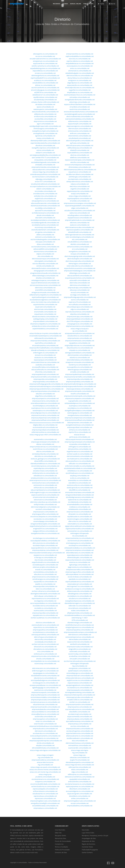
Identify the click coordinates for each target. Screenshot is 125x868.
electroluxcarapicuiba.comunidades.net (80, 261)
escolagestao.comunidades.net (45, 601)
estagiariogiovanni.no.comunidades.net (80, 627)
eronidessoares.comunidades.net (45, 194)
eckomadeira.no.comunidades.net (80, 524)
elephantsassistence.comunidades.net (80, 326)
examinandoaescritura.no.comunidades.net (80, 95)
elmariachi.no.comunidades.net (45, 647)
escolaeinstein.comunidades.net (80, 179)
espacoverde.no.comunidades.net (45, 63)
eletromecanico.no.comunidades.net (45, 668)
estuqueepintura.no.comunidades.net (45, 201)
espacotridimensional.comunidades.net (45, 283)
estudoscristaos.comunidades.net (45, 471)
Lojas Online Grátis (88, 833)
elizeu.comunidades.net (80, 770)
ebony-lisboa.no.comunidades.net (80, 78)
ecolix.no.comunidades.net (80, 478)
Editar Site (58, 833)
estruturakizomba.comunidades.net (45, 264)
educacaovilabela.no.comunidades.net (45, 712)
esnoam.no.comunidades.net (45, 355)
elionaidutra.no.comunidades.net (45, 649)
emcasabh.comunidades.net (80, 659)
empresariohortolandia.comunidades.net (45, 341)
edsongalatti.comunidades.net (45, 261)
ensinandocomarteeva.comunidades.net (80, 492)
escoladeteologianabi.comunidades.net (45, 162)
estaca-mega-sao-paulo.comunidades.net (45, 767)
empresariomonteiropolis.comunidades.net (80, 396)
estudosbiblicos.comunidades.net (80, 242)
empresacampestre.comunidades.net (45, 398)
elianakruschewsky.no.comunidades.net (45, 350)
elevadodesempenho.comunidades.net (80, 762)
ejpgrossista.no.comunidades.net (80, 567)
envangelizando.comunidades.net (45, 133)
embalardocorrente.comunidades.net (45, 326)
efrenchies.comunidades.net (45, 372)
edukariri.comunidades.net (45, 153)
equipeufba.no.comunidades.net (45, 582)
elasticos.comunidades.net (45, 623)
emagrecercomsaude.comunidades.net (80, 362)
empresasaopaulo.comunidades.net (80, 690)
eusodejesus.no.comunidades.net (80, 408)
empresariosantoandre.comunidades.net (45, 707)
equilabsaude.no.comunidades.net (80, 517)
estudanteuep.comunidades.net (45, 100)
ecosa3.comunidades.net (80, 292)
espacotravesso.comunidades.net (80, 683)
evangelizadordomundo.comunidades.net (80, 100)
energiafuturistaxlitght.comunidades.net (45, 803)
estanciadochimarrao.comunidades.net (45, 362)
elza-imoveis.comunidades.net (45, 560)
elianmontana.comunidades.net (45, 251)
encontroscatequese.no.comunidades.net (45, 517)
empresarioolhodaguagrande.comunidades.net (46, 384)
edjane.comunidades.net (45, 254)
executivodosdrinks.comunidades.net (45, 112)
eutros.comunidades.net (80, 300)
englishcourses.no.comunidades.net (80, 680)
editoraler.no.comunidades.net (80, 606)
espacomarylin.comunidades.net (80, 124)
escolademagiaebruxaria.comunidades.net (80, 114)
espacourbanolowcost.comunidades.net (80, 560)
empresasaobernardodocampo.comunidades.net (47, 553)
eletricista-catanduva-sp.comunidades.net (45, 502)
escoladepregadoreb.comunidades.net (45, 223)
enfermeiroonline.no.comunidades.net (45, 432)
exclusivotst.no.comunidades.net (45, 485)
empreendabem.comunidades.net (45, 321)
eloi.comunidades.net (45, 256)
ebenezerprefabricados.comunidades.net (45, 141)
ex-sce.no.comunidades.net (45, 56)
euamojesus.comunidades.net (80, 406)
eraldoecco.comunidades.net (80, 507)
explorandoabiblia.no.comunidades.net (80, 56)
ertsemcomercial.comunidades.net (45, 497)
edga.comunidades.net (80, 772)
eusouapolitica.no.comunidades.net (80, 367)
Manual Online (76, 4)
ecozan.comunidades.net (80, 803)
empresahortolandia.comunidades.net (45, 167)
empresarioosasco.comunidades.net (80, 512)
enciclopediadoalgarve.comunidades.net (45, 680)
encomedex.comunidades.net (45, 191)
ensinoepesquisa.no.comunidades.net (80, 543)
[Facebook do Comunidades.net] (108, 864)
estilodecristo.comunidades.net (45, 196)
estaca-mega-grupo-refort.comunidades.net (45, 435)
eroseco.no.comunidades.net (45, 73)
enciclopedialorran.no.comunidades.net (45, 661)
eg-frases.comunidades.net (80, 143)
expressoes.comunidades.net (45, 798)
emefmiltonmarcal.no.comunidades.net (80, 625)
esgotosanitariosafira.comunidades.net (80, 529)
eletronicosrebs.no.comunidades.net (80, 76)
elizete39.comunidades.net (80, 150)
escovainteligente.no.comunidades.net (80, 791)
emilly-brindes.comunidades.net (45, 504)
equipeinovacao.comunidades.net (80, 218)
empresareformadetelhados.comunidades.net (46, 348)
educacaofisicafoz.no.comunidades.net (45, 370)
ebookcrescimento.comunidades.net (45, 317)
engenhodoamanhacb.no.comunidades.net (45, 526)
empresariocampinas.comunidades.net (80, 550)
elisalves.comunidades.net (45, 278)
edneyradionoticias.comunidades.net (80, 182)
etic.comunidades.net (80, 239)
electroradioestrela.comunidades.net (80, 116)
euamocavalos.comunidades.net (45, 610)
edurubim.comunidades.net (45, 218)
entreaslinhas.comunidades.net (80, 745)
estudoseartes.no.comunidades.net (45, 794)
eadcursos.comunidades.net (80, 213)
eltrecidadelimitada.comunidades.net (45, 748)
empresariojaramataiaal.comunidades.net (80, 442)
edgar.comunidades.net (80, 208)
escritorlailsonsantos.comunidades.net (45, 247)
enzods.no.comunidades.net (45, 570)
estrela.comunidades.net (45, 266)
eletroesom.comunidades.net (45, 731)
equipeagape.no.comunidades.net (45, 673)
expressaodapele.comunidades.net (45, 789)
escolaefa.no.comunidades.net (45, 608)
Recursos (57, 4)
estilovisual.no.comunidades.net (45, 654)
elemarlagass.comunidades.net (80, 264)
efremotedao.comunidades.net (80, 167)
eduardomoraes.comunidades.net (45, 704)
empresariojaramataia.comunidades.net (45, 391)
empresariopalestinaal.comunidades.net (80, 374)
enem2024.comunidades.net (45, 290)
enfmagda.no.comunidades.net (80, 447)
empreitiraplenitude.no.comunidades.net (80, 220)
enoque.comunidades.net (80, 254)
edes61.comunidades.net (45, 189)
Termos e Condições (61, 847)
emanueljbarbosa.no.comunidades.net (45, 714)
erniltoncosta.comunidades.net (45, 116)
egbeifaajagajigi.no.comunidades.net (45, 688)
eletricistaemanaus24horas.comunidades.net (80, 170)
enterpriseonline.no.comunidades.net (80, 54)
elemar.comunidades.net (45, 444)
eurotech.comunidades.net (45, 509)
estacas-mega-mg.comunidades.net (45, 172)
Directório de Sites (61, 852)
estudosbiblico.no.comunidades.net (45, 83)
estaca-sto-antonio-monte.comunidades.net (45, 770)
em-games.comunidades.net (45, 232)
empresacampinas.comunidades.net (45, 550)
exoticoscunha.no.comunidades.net (80, 485)
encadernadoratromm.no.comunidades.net (45, 59)
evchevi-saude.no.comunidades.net (80, 454)
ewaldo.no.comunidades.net (45, 584)
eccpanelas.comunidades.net (80, 444)
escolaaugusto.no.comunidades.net (45, 683)
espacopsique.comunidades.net (45, 360)
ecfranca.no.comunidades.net (80, 430)
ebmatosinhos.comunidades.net (80, 449)
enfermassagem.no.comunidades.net (45, 671)
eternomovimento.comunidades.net (80, 456)
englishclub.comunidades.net (45, 198)
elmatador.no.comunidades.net (80, 514)
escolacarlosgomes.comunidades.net (80, 731)
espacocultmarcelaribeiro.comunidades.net (80, 104)
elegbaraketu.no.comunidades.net (45, 425)
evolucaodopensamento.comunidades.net (45, 736)
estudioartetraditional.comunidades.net (45, 184)
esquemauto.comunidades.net (45, 314)
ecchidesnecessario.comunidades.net (45, 213)
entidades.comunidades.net (45, 165)
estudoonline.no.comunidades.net (80, 336)
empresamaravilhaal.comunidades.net (45, 420)
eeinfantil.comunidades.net (80, 644)
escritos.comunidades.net (80, 726)
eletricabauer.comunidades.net (45, 596)
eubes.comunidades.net (80, 610)
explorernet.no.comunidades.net (80, 500)
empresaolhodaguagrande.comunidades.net (80, 297)
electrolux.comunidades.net (80, 186)
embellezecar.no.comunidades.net (80, 471)
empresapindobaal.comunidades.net (80, 319)
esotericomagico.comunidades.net (80, 519)
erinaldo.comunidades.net (80, 372)
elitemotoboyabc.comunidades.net (80, 557)
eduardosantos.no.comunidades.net (80, 348)
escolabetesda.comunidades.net (80, 502)
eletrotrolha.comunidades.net (45, 639)
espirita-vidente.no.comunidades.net (80, 61)
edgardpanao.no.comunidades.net (80, 83)
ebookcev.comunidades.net (45, 145)
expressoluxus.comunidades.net (45, 796)
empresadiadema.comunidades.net (80, 806)
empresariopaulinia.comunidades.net (80, 630)
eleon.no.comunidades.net (45, 589)
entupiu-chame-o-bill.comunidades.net (45, 102)
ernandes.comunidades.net (80, 201)
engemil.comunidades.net (80, 189)
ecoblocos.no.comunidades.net (45, 80)
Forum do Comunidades (63, 841)
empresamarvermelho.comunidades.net (45, 377)
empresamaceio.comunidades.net (80, 338)
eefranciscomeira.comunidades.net (80, 247)
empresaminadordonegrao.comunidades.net (80, 384)
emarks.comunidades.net (45, 659)
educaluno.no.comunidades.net (45, 574)
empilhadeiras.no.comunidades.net (80, 92)
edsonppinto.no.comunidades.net (45, 54)
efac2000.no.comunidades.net (80, 490)
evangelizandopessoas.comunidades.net (80, 601)
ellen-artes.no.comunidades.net (80, 521)
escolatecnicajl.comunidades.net (80, 714)
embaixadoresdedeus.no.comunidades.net (80, 548)
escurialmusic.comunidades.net (80, 608)
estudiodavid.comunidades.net (80, 138)
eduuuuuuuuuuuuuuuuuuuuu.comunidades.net (47, 423)
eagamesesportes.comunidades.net (80, 191)
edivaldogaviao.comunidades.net (80, 594)
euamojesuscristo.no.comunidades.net (45, 408)
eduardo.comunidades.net (45, 394)
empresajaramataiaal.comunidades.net (45, 442)
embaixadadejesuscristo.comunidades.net (80, 403)
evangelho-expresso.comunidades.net (45, 148)
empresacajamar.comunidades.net (45, 719)
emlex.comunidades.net (80, 798)
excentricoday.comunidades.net (80, 654)
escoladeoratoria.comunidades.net (45, 606)
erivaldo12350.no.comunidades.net (80, 700)
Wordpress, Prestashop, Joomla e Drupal (95, 836)
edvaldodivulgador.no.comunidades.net (80, 73)
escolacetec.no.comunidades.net (45, 519)
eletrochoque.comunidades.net (45, 637)
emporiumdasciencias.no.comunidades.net (45, 447)
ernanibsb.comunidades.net (80, 107)
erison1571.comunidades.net (45, 182)
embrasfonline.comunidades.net (80, 782)
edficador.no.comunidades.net (80, 464)
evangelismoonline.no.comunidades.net (45, 533)
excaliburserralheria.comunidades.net (80, 174)
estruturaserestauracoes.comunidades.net (45, 285)
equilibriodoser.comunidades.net (45, 97)
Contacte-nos (59, 844)
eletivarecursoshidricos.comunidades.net (80, 777)
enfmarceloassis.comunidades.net (45, 791)
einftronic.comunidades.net (80, 133)
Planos (65, 4)
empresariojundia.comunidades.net (80, 379)
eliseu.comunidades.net (45, 244)
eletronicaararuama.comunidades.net (80, 145)
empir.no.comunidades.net (45, 721)
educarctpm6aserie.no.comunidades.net (45, 490)
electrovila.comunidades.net (80, 283)
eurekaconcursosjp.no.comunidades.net (80, 589)
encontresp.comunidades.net (45, 227)
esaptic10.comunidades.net (80, 760)
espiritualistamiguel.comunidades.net (45, 297)
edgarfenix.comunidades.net (45, 396)
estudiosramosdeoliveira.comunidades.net (80, 211)
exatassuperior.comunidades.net (45, 109)
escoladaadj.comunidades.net (45, 642)
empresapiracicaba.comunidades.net (80, 697)
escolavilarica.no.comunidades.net (80, 688)
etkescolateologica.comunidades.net (45, 276)
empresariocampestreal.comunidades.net (80, 418)
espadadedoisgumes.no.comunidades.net (45, 68)
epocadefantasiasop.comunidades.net (80, 721)
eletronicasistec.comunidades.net (80, 355)
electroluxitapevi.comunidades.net (80, 259)
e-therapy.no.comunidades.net (45, 557)
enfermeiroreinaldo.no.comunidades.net (80, 466)
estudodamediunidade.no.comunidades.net (80, 468)
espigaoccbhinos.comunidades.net (45, 531)
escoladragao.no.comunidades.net (45, 538)
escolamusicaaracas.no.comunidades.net (45, 702)
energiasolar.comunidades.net (80, 668)
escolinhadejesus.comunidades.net (45, 406)
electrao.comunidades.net (80, 155)
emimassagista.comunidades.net (45, 129)
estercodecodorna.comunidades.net (80, 266)
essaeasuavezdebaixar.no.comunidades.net (45, 685)
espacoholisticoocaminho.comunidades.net (80, 268)
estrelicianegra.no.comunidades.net (45, 579)
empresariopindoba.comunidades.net (80, 382)
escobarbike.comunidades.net (45, 119)
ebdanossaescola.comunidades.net (80, 591)
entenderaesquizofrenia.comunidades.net (45, 174)
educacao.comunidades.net (80, 290)
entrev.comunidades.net (45, 150)
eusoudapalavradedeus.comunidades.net (45, 541)
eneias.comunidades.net (45, 138)
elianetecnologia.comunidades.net (80, 623)
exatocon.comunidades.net (80, 225)
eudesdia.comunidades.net (45, 365)
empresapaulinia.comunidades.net (45, 630)
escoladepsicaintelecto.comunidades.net (45, 220)
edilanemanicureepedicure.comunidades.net (45, 295)
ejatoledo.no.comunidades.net (80, 579)
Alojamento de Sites (88, 841)
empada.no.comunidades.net (80, 350)
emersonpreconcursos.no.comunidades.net (45, 480)
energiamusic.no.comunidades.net (45, 61)
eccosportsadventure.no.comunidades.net (45, 186)
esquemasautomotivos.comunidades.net (80, 278)
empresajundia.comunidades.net (45, 379)
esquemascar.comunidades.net (80, 172)
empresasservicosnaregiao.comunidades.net (80, 203)
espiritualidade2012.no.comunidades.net (45, 78)
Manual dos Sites (60, 838)
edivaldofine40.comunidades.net (80, 232)
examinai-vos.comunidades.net (45, 690)
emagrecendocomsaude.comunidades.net (45, 273)
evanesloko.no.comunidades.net (80, 480)
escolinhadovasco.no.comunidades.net (80, 473)
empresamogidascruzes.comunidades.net (45, 801)
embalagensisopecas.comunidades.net (45, 280)
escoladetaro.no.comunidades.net (80, 596)
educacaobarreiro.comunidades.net (45, 170)
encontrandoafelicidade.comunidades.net (45, 784)
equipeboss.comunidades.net (80, 343)
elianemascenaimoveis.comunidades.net (45, 206)
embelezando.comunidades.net (80, 509)
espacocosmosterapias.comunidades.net (80, 160)
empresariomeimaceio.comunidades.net (80, 341)
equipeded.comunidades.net (80, 779)
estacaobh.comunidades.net (80, 280)
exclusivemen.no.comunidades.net (80, 531)
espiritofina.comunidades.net (45, 343)
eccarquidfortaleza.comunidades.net (45, 367)
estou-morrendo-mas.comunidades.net (45, 302)
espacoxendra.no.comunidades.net (80, 85)
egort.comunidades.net (45, 124)
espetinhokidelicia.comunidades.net (45, 329)
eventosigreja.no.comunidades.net (80, 413)
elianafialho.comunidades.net (80, 712)
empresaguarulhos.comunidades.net (45, 514)
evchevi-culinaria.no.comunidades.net (45, 591)
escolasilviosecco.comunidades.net (45, 632)
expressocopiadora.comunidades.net (80, 230)
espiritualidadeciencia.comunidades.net (80, 582)
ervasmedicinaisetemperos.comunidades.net (46, 336)
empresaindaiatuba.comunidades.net (45, 709)
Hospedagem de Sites (89, 838)
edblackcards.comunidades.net (45, 114)
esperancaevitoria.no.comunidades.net (45, 495)
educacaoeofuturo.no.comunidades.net (80, 461)
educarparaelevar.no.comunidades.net (80, 574)
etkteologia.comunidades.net (80, 273)
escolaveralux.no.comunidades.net (45, 733)
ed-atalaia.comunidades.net (45, 104)
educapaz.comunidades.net (45, 242)
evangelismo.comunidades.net (80, 251)
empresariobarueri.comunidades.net (80, 676)
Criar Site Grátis (60, 830)
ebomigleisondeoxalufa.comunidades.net (45, 594)
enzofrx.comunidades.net (80, 394)
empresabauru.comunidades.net (45, 808)
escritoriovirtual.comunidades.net (80, 541)
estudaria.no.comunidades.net (80, 598)
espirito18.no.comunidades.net (80, 432)
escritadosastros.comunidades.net (80, 459)
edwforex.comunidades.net (80, 158)
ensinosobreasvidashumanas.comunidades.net (81, 112)
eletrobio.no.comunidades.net (45, 456)
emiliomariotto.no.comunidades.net (45, 473)
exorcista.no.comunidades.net (80, 59)
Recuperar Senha (60, 836)
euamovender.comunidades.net (80, 748)
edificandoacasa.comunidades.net (80, 148)
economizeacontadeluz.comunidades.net (45, 697)
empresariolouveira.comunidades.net (80, 729)
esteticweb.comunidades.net (80, 651)
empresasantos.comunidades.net (80, 707)
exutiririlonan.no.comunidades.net (45, 449)
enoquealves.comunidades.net (45, 160)
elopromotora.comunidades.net (45, 121)
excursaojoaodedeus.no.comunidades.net (45, 603)
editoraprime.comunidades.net (80, 767)
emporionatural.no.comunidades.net (45, 577)
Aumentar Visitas (87, 847)
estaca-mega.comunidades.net (80, 196)
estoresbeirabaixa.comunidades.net (80, 360)
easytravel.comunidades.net (45, 307)
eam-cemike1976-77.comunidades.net (45, 158)
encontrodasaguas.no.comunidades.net (45, 90)
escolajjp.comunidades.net (80, 295)
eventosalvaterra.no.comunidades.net (45, 625)
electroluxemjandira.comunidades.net (80, 141)
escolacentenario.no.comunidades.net (45, 779)
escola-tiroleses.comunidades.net (80, 577)
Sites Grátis (85, 830)
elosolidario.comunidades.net (80, 796)
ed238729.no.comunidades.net (45, 92)
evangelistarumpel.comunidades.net (45, 131)
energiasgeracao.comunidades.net (80, 324)
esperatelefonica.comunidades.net (80, 153)
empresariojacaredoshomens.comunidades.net (46, 389)
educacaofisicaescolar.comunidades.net (45, 203)
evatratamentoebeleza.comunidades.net (80, 119)
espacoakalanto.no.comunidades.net (45, 738)
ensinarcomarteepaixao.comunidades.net (80, 165)
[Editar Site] (112, 4)
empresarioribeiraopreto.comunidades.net (80, 695)
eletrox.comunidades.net (45, 451)
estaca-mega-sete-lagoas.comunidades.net (45, 750)
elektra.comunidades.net (45, 235)
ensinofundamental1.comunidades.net (45, 230)
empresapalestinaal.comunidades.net (45, 374)
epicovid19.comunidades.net (45, 211)
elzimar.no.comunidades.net (45, 85)
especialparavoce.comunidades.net (80, 555)
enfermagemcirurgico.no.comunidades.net (45, 492)
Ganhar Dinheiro (87, 852)
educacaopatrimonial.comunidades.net (80, 439)
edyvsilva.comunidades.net (80, 314)
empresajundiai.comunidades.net (45, 586)
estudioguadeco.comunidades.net (80, 215)
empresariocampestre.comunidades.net (80, 398)
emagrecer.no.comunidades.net (80, 80)
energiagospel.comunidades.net (45, 271)
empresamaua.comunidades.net (80, 724)
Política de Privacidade (62, 850)
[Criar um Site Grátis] (101, 4)
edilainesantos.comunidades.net (80, 121)
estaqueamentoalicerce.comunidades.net (80, 333)
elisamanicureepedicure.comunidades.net (45, 324)
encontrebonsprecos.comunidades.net (45, 466)
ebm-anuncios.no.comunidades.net (45, 543)
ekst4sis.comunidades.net (80, 244)
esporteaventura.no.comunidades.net (45, 598)
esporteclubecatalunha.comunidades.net (45, 143)
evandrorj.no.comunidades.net (80, 365)
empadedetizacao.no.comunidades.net (80, 63)
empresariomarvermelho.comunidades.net (80, 377)
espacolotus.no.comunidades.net (45, 627)
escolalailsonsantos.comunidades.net (45, 225)
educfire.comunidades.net (80, 162)
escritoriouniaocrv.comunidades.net (45, 177)
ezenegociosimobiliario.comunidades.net (80, 353)
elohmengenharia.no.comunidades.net (45, 76)
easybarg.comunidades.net (80, 476)
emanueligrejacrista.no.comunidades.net (45, 413)
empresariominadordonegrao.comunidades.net (47, 386)
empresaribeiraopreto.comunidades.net (45, 695)
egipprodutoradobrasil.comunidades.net (80, 526)
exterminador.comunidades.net (45, 724)
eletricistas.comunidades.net (45, 288)
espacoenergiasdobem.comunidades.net (80, 206)
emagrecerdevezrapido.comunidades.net (45, 524)
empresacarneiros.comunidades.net (45, 401)
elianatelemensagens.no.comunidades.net (80, 603)
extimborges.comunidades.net (80, 177)
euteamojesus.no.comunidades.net (45, 411)
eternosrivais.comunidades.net (45, 309)
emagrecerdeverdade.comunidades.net (80, 495)
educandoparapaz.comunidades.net (80, 307)
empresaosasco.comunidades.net (45, 512)
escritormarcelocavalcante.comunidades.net (80, 661)
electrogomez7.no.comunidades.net (80, 586)
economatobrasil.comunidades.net (45, 427)
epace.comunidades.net (45, 107)
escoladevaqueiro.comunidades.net (45, 565)
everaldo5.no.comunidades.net (80, 483)
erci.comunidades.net (80, 249)
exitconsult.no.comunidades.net (45, 500)
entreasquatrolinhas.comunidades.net (45, 635)
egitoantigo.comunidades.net (80, 565)
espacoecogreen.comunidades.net (80, 794)
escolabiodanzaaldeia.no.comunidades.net (80, 615)
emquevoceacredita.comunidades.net (80, 570)
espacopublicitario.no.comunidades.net (45, 548)
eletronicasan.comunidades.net (80, 129)
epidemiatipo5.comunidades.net (80, 671)
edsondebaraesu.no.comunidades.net (80, 553)
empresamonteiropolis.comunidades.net (80, 391)
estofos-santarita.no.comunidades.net (45, 66)
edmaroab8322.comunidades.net (45, 249)
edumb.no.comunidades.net (80, 358)
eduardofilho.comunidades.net (45, 461)
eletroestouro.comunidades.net (80, 635)
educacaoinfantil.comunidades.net (80, 276)
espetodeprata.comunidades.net (45, 468)
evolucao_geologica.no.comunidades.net (45, 459)
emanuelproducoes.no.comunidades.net (80, 88)
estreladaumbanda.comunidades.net (45, 454)
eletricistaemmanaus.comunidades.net (80, 743)
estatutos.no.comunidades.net (45, 358)
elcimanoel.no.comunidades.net (80, 71)
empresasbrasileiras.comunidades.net (45, 760)
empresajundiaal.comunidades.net (80, 427)
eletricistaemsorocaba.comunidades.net (80, 227)
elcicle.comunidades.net (45, 743)
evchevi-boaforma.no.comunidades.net (45, 786)
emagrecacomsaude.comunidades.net (45, 292)
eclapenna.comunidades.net (45, 782)
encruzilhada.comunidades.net (80, 304)
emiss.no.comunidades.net (80, 68)
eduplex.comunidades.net (45, 745)
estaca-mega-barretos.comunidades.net (80, 765)
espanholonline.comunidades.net (45, 304)
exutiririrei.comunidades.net (80, 109)
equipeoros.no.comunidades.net (45, 555)
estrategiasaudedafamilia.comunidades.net (45, 155)
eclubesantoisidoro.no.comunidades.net (45, 478)
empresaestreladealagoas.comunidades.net (80, 271)
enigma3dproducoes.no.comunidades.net (80, 345)
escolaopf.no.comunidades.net (80, 545)
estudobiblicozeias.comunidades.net (45, 806)
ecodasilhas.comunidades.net (80, 656)
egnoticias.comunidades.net (45, 136)
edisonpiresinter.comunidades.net (80, 423)
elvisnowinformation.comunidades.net (45, 268)
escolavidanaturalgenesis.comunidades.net (45, 300)
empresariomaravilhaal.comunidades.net (80, 420)
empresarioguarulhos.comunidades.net (80, 572)
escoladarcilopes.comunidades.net (45, 545)
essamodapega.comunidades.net (45, 521)
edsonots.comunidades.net (80, 223)
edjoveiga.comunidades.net (45, 179)
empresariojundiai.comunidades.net (45, 613)
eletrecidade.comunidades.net (80, 639)
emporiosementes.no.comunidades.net (80, 538)
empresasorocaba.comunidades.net (80, 647)
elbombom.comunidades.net (80, 789)
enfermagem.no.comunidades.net (45, 353)
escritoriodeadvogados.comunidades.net (45, 239)
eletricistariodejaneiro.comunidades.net (45, 507)
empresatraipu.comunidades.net (80, 288)
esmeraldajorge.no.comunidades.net (80, 673)
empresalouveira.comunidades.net (45, 729)
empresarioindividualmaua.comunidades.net (46, 726)
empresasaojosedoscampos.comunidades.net (80, 632)
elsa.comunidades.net (80, 741)
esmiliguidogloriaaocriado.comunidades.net (45, 126)
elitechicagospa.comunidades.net (80, 370)
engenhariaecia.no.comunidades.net (80, 451)
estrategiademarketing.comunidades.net (80, 692)
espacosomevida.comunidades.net (80, 717)
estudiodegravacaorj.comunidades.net (80, 497)
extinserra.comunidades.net (45, 237)
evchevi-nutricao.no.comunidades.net (45, 644)
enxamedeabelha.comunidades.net (80, 504)
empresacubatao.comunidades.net (80, 719)
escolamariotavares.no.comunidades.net (80, 784)
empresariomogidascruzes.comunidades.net (80, 801)
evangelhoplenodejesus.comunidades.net (80, 411)
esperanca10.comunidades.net (80, 302)
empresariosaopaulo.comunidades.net (45, 692)
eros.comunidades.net (45, 651)
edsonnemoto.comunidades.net (80, 136)
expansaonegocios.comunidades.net (80, 126)
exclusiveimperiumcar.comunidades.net (80, 637)
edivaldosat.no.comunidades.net (45, 476)
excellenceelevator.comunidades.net (80, 738)
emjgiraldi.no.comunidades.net (80, 649)
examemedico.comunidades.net (45, 439)
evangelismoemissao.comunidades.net (80, 425)
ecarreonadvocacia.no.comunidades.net (80, 709)
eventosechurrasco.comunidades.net (45, 483)
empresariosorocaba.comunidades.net (45, 656)
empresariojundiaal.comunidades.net (45, 430)
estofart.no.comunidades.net (80, 702)
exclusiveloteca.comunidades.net (45, 572)
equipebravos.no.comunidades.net (45, 615)
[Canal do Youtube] (113, 864)
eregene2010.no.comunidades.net (45, 529)
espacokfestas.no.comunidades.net (45, 71)
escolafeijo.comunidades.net (45, 208)
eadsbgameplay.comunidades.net (45, 319)
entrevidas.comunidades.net (80, 97)
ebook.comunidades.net (45, 215)
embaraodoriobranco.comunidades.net (80, 678)
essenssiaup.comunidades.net (45, 663)
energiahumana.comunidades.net (80, 415)
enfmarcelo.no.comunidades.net (45, 488)
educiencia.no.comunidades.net (45, 678)
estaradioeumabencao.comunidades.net (45, 403)
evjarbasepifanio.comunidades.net (80, 198)
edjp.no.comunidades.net (80, 309)
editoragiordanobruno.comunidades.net (80, 235)
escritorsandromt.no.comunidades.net (45, 88)
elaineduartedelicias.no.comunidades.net (45, 464)
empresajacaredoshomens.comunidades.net (80, 386)
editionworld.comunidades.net (45, 338)
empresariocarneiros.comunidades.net (45, 415)
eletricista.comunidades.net (80, 285)
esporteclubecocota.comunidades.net (80, 733)
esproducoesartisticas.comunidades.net (80, 312)
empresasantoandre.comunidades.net (80, 704)
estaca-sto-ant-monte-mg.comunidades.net (45, 772)
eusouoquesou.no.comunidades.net (80, 66)
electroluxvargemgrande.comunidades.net (80, 256)
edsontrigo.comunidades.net (80, 102)
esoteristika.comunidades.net (45, 717)
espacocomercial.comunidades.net (80, 642)
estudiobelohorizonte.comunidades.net (45, 676)
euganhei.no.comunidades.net (80, 90)
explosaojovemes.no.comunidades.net (80, 786)
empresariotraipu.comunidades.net (80, 317)
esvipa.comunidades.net (80, 194)
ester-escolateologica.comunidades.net (80, 237)
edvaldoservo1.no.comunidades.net (45, 95)
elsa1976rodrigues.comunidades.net (80, 321)
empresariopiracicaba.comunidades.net (45, 700)
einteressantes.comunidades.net (80, 131)
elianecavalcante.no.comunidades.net (80, 736)
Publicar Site (88, 4)
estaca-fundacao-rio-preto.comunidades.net (45, 333)
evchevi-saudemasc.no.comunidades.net (45, 618)
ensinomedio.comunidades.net (45, 312)
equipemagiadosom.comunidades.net (80, 685)
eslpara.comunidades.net (80, 184)
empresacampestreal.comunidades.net (45, 418)
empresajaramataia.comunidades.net (80, 389)
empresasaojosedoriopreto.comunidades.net (46, 741)
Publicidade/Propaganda (90, 850)
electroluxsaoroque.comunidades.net (45, 259)
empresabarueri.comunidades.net (80, 584)
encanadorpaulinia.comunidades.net (45, 345)
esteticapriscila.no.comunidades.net (80, 488)
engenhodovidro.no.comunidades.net (45, 562)
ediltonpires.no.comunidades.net (80, 774)
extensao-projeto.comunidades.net (45, 567)
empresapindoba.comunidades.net (45, 382)
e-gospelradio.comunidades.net (80, 401)
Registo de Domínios (89, 844)
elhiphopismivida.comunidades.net (80, 613)
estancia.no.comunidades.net (80, 562)
